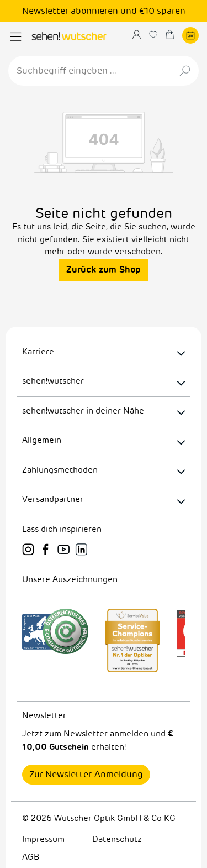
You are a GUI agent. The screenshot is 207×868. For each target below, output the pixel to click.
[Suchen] (186, 71)
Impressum (43, 840)
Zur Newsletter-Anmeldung (86, 775)
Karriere (38, 352)
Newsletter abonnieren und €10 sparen (104, 11)
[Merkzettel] (157, 35)
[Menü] (16, 37)
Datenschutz (117, 840)
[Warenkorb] (174, 35)
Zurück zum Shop (104, 270)
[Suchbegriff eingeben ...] (91, 71)
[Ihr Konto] (141, 35)
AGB (31, 857)
